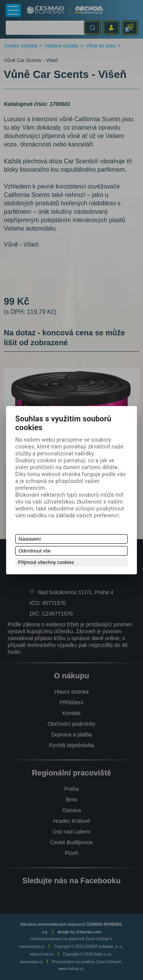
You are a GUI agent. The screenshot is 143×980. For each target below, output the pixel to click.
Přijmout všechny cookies (46, 562)
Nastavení (30, 539)
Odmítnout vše (35, 551)
